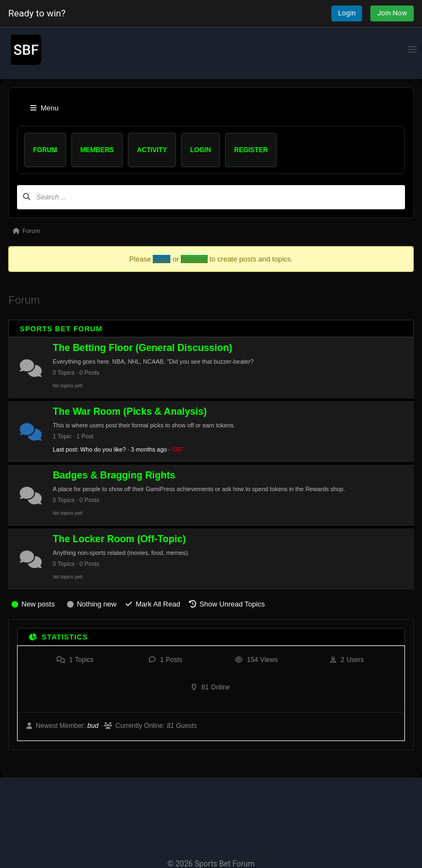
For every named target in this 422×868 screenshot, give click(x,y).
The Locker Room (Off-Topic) (119, 539)
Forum (45, 150)
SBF (178, 449)
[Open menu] (412, 49)
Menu (45, 108)
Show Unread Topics (232, 604)
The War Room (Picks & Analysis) (130, 411)
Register (251, 150)
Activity (152, 150)
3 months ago (149, 449)
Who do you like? (103, 449)
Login (347, 13)
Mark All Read (158, 604)
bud (93, 726)
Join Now (392, 13)
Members (97, 150)
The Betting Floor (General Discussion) (143, 348)
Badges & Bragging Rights (114, 475)
